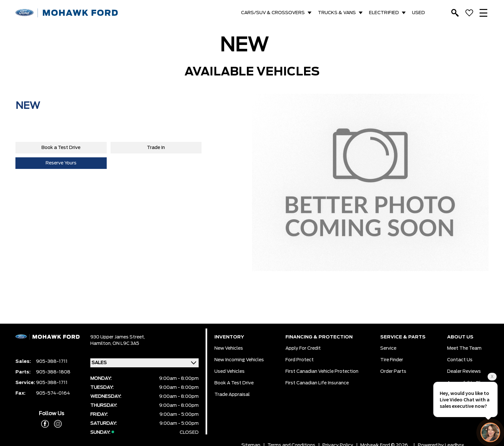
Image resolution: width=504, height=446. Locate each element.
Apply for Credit (303, 348)
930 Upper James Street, (118, 337)
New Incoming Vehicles (239, 360)
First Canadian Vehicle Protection (322, 372)
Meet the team (464, 348)
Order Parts (393, 372)
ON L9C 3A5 (126, 344)
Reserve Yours (61, 163)
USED (419, 13)
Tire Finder (392, 360)
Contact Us (460, 360)
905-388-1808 (53, 372)
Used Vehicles (230, 372)
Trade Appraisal (232, 395)
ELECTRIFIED (384, 13)
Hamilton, (101, 344)
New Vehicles (229, 348)
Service (388, 348)
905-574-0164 (53, 393)
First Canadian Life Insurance (317, 383)
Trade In (156, 148)
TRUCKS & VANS (337, 13)
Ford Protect (300, 360)
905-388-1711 (52, 362)
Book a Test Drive (61, 148)
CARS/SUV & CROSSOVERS (273, 13)
